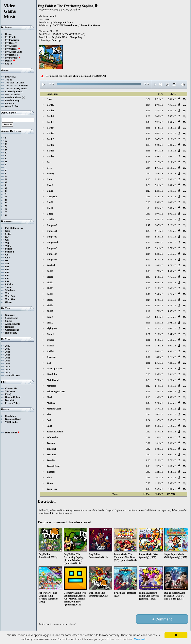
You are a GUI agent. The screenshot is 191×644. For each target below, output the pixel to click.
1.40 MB (172, 202)
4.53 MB (172, 397)
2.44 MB (159, 128)
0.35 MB (159, 374)
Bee (49, 162)
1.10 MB (159, 483)
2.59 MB (159, 294)
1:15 (148, 111)
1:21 (148, 340)
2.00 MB (172, 449)
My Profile (11, 37)
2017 (8, 373)
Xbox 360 (10, 296)
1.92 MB (159, 466)
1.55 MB (159, 392)
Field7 (50, 311)
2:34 (148, 168)
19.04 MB (171, 323)
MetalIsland (53, 380)
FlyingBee (52, 328)
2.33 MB (172, 208)
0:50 (148, 455)
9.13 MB (172, 151)
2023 (8, 355)
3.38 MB (172, 369)
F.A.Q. (8, 394)
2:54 (148, 317)
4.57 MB (172, 311)
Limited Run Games (90, 25)
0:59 (148, 174)
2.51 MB (159, 248)
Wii (7, 243)
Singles (9, 321)
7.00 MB (172, 489)
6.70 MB (172, 248)
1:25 (148, 179)
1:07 (148, 357)
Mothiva (51, 403)
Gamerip (56, 40)
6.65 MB (172, 300)
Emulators (10, 416)
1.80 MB (159, 357)
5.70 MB (172, 460)
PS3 (7, 272)
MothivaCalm (54, 409)
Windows (10, 290)
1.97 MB (159, 420)
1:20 (148, 288)
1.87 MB (159, 111)
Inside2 (51, 351)
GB (7, 255)
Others (9, 302)
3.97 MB (172, 420)
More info (140, 639)
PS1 (7, 267)
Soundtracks (12, 318)
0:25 (148, 328)
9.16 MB (172, 139)
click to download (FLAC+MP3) (89, 76)
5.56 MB (172, 174)
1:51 (148, 156)
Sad (49, 420)
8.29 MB (172, 305)
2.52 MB (159, 305)
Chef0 (50, 202)
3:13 (148, 323)
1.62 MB (159, 174)
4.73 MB (172, 265)
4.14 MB (172, 472)
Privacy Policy (12, 403)
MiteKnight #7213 (56, 392)
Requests (10, 103)
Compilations (12, 330)
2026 (8, 346)
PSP (7, 281)
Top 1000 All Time (14, 83)
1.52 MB (159, 437)
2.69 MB (172, 432)
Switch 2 (9, 252)
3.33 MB (172, 483)
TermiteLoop (53, 466)
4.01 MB (159, 168)
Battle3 (51, 122)
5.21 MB (172, 357)
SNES (8, 234)
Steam (8, 287)
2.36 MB (159, 363)
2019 (8, 367)
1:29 (148, 116)
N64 (7, 237)
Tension (51, 443)
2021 (8, 361)
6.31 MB (172, 237)
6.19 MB (172, 162)
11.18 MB (171, 168)
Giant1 (50, 334)
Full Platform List (14, 228)
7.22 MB (172, 225)
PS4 (7, 275)
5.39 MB (172, 185)
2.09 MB (159, 105)
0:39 (148, 369)
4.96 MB (172, 351)
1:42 (148, 403)
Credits (51, 219)
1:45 (148, 122)
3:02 (148, 260)
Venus (50, 483)
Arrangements (12, 324)
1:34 (148, 426)
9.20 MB (172, 133)
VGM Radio (11, 422)
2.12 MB (159, 162)
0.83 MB (159, 449)
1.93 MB (159, 397)
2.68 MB (159, 277)
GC (7, 240)
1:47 (148, 225)
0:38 (148, 214)
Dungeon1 (52, 231)
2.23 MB (159, 380)
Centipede (52, 197)
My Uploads (13, 49)
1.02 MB (172, 328)
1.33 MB (159, 455)
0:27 (148, 99)
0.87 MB (159, 432)
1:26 (148, 460)
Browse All (11, 77)
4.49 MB (159, 260)
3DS (7, 264)
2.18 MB (159, 237)
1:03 (148, 346)
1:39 (148, 489)
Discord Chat (12, 106)
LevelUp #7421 (54, 369)
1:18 (148, 351)
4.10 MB (172, 478)
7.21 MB (172, 231)
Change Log (76, 37)
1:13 (148, 397)
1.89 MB (159, 265)
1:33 (148, 133)
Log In (9, 64)
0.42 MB (159, 328)
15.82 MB (158, 219)
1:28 (148, 191)
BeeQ (50, 168)
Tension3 (51, 455)
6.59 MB (172, 111)
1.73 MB (159, 311)
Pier (49, 414)
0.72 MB (159, 197)
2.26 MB (159, 460)
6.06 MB (172, 288)
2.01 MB (159, 185)
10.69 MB (171, 122)
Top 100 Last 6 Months (17, 86)
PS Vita (9, 284)
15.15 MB (171, 317)
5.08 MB (172, 392)
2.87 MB (159, 225)
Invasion (51, 357)
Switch (9, 249)
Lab (49, 363)
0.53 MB (159, 202)
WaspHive (52, 489)
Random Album (13, 97)
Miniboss (52, 386)
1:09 (148, 265)
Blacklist (10, 400)
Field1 (50, 277)
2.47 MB (159, 139)
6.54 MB (172, 334)
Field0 (50, 271)
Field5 (50, 300)
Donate (10, 61)
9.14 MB (172, 128)
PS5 (7, 278)
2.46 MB (159, 116)
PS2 (7, 270)
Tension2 (51, 449)
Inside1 (51, 346)
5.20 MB (159, 323)
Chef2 (50, 214)
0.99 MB (159, 369)
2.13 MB (172, 197)
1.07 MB (159, 414)
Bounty (51, 174)
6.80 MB (172, 145)
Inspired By (11, 333)
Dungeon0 (52, 225)
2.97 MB (159, 122)
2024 (8, 352)
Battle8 (51, 151)
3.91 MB (172, 346)
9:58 (148, 219)
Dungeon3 (52, 248)
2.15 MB (159, 179)
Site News (10, 391)
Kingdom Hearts (14, 419)
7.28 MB (172, 363)
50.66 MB (171, 219)
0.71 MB (159, 99)
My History (11, 43)
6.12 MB (172, 426)
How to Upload (13, 397)
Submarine (52, 437)
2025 (8, 349)
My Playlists (13, 58)
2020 (8, 364)
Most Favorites (13, 95)
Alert (50, 99)
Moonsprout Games (63, 22)
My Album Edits (14, 52)
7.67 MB (172, 116)
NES (7, 231)
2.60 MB (159, 133)
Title (49, 478)
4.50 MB (172, 271)
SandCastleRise (55, 432)
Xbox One (10, 299)
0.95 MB (159, 208)
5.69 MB (172, 340)
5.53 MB (172, 242)
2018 (8, 370)
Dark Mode (12, 433)
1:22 (148, 185)
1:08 (148, 271)
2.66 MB (159, 283)
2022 (8, 358)
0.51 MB (172, 374)
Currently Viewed (14, 92)
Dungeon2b (53, 242)
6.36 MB (172, 179)
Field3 (50, 288)
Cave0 (50, 185)
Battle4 (51, 128)
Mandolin (52, 374)
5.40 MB (172, 191)
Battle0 (51, 105)
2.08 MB (159, 242)
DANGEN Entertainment (65, 25)
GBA (8, 258)
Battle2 (51, 116)
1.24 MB (159, 472)
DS (7, 261)
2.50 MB (159, 426)
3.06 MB (172, 443)
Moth (50, 397)
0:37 (148, 443)
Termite (51, 460)
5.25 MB (172, 294)
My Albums (11, 46)
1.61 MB (159, 478)
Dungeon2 (52, 237)
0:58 (148, 478)
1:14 (148, 105)
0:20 (148, 202)
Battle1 (51, 111)
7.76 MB (172, 277)
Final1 (50, 317)
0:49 (148, 472)
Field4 (50, 294)
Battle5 (51, 133)
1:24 (148, 237)
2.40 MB (159, 386)
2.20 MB (159, 191)
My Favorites (12, 40)
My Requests (12, 55)
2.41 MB (159, 231)
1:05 (148, 409)
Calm (50, 179)
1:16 (148, 162)
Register (9, 34)
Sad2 (49, 426)
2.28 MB (159, 254)
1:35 (148, 248)
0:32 (148, 432)
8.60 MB (172, 386)
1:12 (148, 311)
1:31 (148, 128)
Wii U (8, 246)
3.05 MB (172, 214)
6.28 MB (172, 380)
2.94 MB (159, 156)
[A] (24, 97)
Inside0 (51, 340)
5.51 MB (172, 254)
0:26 (148, 197)
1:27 (148, 334)
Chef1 (50, 208)
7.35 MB (172, 105)
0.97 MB (159, 214)
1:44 (148, 294)
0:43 (148, 414)
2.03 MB (159, 145)
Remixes (9, 327)
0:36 (148, 208)
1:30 (148, 139)
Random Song (12, 100)
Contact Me (11, 388)
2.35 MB (172, 99)
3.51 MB (172, 414)
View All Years (12, 375)
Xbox (8, 293)
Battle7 (51, 145)
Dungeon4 (52, 254)
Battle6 (51, 139)
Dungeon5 (52, 260)
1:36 (148, 283)
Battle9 (51, 156)
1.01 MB (159, 443)
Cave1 (50, 191)
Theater (51, 472)
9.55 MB (172, 403)
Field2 (50, 283)
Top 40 (9, 80)
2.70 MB (159, 403)
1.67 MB (159, 409)
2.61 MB (159, 151)
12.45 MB (171, 260)
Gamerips (10, 315)
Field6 (50, 305)
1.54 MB (159, 346)
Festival (51, 265)
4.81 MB (159, 317)
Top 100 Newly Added (16, 89)
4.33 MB (172, 437)
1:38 (148, 277)
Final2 (50, 323)
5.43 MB (172, 466)
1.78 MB (159, 271)
